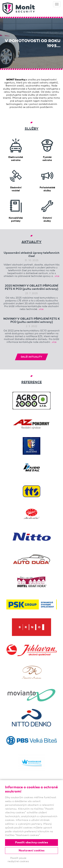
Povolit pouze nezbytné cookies (18, 860)
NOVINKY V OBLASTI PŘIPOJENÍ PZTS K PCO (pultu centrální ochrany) (32, 320)
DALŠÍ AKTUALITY (32, 357)
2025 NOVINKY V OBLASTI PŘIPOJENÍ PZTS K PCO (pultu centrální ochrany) (32, 287)
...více (56, 276)
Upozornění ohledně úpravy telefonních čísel (32, 254)
